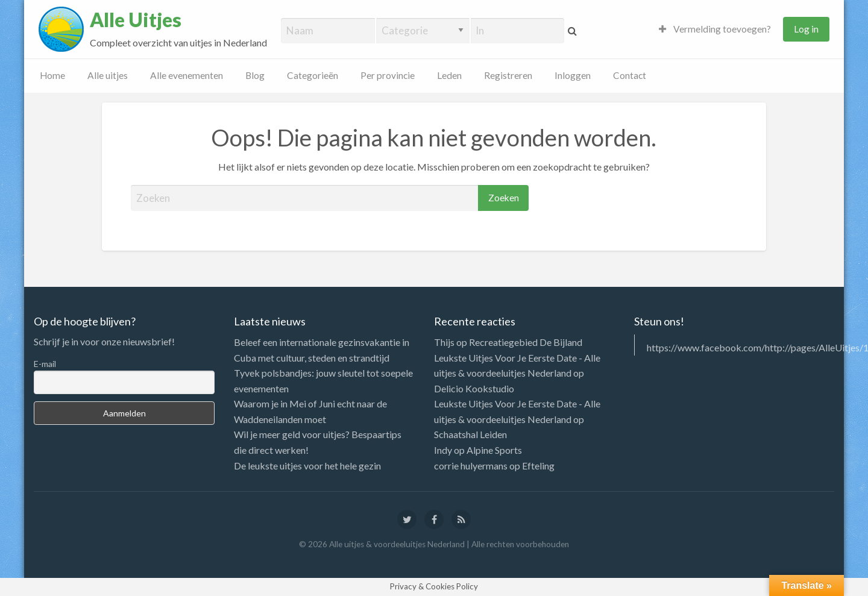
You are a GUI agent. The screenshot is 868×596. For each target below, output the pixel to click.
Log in (806, 29)
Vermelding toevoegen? (715, 29)
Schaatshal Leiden (470, 434)
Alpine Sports (494, 450)
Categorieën (313, 75)
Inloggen (573, 75)
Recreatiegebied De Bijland (526, 342)
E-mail (45, 364)
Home (52, 75)
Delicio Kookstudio (474, 388)
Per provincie (388, 75)
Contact (630, 75)
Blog (255, 75)
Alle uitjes (108, 75)
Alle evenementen (187, 75)
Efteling (538, 466)
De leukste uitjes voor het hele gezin (307, 466)
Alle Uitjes (136, 20)
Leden (449, 75)
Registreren (508, 75)
